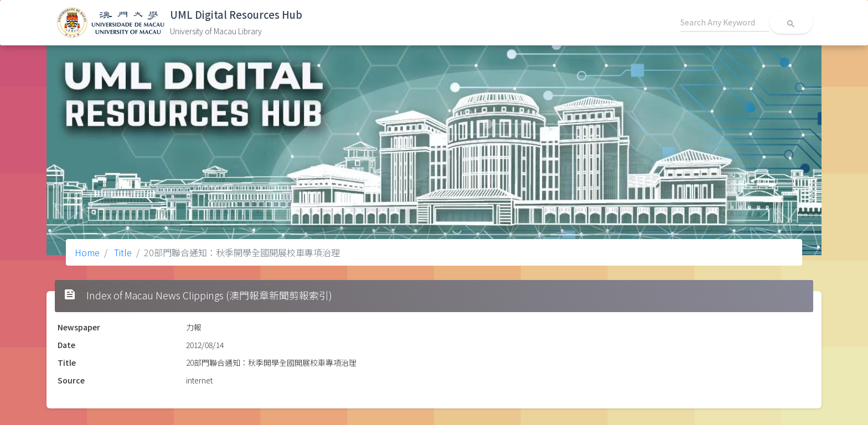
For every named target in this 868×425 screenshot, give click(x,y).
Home (87, 252)
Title (122, 252)
